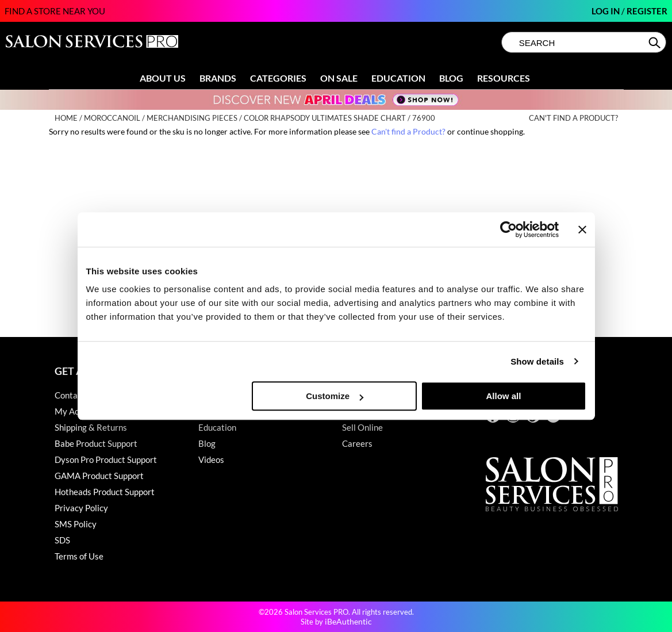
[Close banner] (582, 229)
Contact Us (76, 395)
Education (398, 78)
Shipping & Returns (91, 427)
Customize (335, 396)
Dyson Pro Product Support (106, 459)
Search (656, 43)
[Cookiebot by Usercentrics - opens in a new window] (508, 229)
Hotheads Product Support (105, 492)
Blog (451, 78)
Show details (537, 361)
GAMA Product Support (99, 476)
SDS (62, 540)
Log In (606, 11)
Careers (357, 443)
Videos (211, 459)
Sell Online (362, 427)
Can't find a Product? (573, 118)
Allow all (504, 396)
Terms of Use (79, 556)
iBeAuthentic (348, 621)
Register (647, 11)
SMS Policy (76, 524)
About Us (163, 78)
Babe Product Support (96, 443)
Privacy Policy (81, 508)
